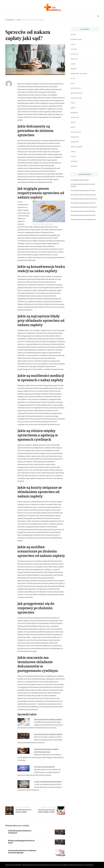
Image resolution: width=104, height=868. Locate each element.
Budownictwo (76, 40)
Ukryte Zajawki (77, 147)
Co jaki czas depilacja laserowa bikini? (48, 782)
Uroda (73, 152)
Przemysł (74, 113)
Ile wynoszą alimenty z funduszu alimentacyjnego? (22, 852)
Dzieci (73, 44)
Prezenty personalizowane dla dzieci (83, 191)
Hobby (73, 64)
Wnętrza (74, 161)
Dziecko (74, 49)
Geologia (74, 59)
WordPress (90, 865)
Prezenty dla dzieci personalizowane (83, 195)
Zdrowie (74, 166)
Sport (73, 127)
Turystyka (75, 142)
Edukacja (74, 54)
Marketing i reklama (79, 74)
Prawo (73, 108)
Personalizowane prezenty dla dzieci (83, 211)
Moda (73, 79)
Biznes (73, 35)
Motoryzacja (76, 88)
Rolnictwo (75, 118)
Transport (75, 137)
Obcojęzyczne (76, 98)
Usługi (73, 156)
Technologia (76, 132)
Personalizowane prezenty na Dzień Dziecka (83, 185)
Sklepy (73, 122)
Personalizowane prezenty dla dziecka (84, 199)
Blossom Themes (70, 865)
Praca (73, 103)
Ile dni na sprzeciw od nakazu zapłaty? (48, 719)
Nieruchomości (77, 93)
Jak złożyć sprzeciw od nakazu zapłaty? (48, 734)
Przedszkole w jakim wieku (80, 180)
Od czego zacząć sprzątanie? (44, 767)
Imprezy (74, 69)
